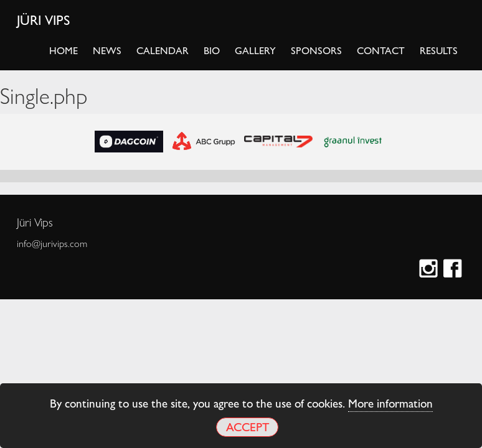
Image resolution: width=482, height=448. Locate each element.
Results (439, 50)
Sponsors (316, 50)
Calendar (163, 50)
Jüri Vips (44, 19)
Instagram (430, 270)
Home (64, 50)
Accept (248, 427)
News (107, 50)
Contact (381, 50)
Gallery (255, 50)
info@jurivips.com (52, 243)
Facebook (454, 270)
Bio (212, 50)
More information (390, 403)
